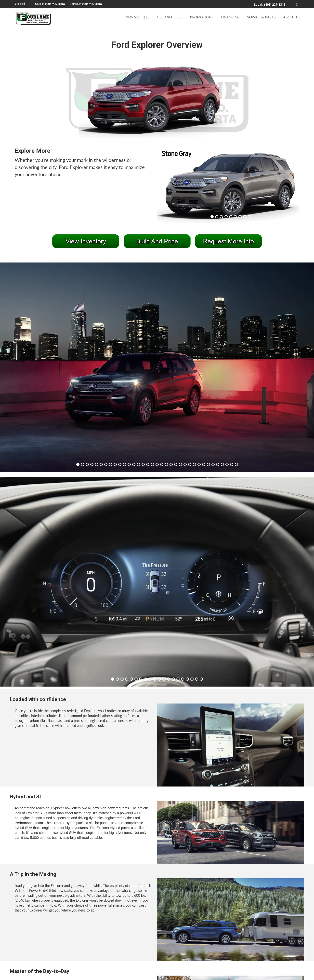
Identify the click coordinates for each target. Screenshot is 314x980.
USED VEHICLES (170, 19)
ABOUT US (292, 19)
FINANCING (230, 19)
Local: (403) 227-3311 (270, 5)
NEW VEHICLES (137, 19)
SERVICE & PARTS (261, 19)
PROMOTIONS (202, 19)
